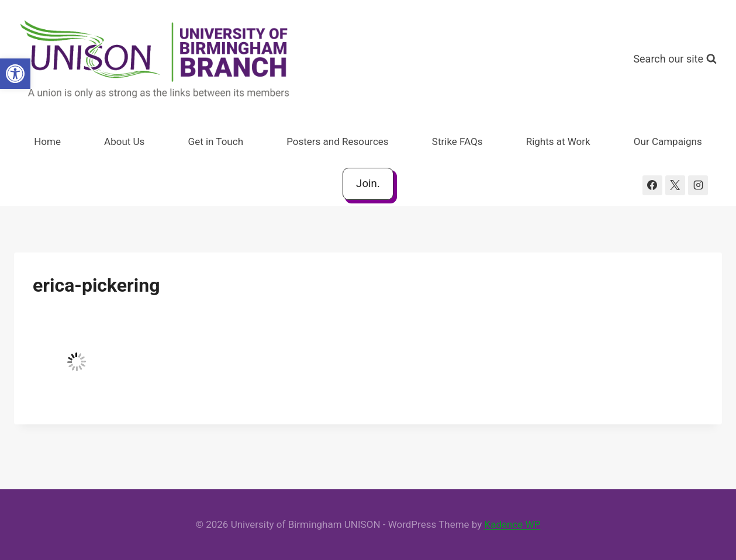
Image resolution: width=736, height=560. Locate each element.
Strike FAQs (457, 141)
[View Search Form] (675, 59)
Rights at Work (558, 141)
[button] (15, 74)
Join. (368, 184)
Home (47, 141)
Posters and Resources (337, 141)
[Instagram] (698, 185)
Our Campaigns (668, 141)
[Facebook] (652, 185)
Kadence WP (513, 524)
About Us (124, 141)
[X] (675, 185)
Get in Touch (216, 141)
